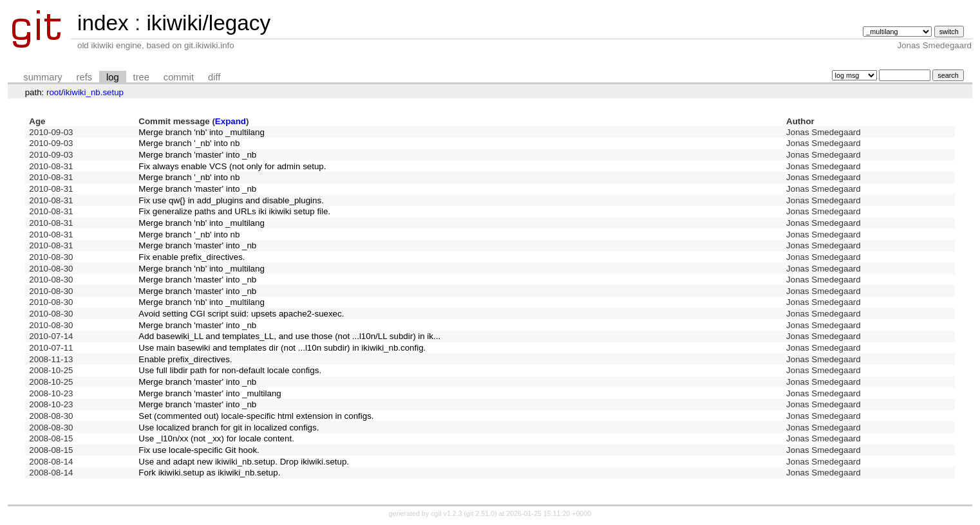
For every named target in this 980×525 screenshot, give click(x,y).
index (103, 23)
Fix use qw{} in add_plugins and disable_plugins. (231, 200)
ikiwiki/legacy (208, 23)
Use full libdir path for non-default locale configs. (230, 370)
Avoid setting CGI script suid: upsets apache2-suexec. (241, 314)
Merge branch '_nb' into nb (189, 143)
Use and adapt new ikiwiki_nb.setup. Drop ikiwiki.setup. (244, 462)
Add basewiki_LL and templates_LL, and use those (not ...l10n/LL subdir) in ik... (289, 336)
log (113, 77)
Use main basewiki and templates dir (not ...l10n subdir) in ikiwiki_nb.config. (282, 348)
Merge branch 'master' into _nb (197, 155)
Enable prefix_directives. (185, 359)
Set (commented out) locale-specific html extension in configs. (256, 416)
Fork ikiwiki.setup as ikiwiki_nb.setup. (209, 473)
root (54, 92)
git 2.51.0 (480, 513)
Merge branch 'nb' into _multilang (202, 132)
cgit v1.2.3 (447, 513)
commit (179, 77)
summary (42, 77)
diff (214, 77)
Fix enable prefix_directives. (192, 257)
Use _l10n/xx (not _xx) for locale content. (216, 438)
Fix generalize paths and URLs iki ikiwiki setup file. (234, 211)
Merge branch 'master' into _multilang (210, 393)
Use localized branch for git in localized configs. (229, 428)
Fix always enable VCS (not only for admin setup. (232, 166)
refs (84, 77)
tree (141, 77)
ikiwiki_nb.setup (94, 92)
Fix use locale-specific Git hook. (199, 450)
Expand (231, 121)
